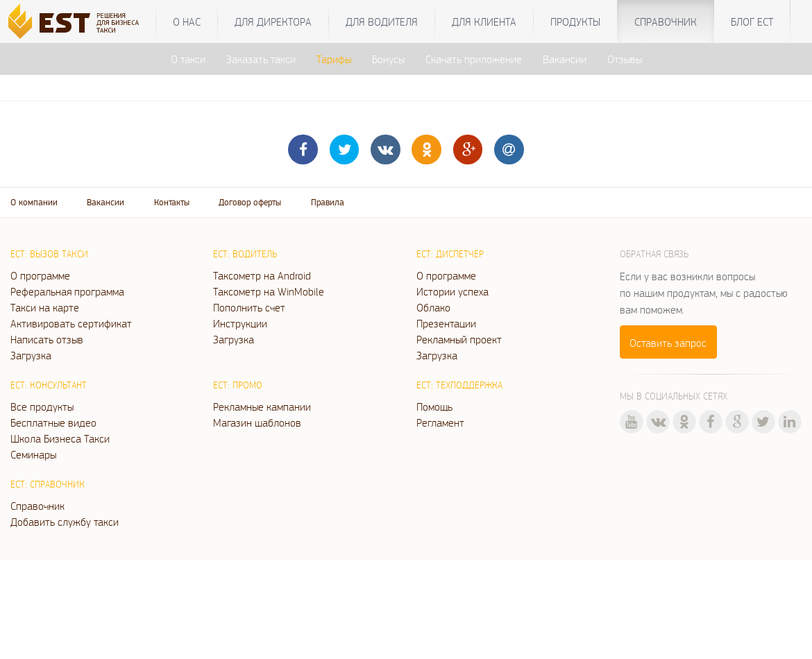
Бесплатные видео (53, 422)
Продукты (575, 22)
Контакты (172, 202)
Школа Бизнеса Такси (60, 438)
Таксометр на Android (262, 275)
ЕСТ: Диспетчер (450, 254)
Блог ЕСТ (752, 22)
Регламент (440, 422)
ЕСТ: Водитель (245, 254)
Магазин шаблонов (257, 422)
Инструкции (240, 323)
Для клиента (484, 22)
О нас (187, 22)
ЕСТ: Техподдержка (459, 385)
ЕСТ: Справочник (48, 484)
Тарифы (334, 59)
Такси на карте (45, 307)
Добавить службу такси (65, 522)
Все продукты (42, 406)
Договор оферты (250, 202)
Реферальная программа (67, 291)
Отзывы (625, 59)
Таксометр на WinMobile (269, 291)
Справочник (666, 22)
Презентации (446, 323)
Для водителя (382, 22)
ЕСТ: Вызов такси (49, 254)
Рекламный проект (459, 339)
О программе (40, 275)
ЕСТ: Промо (238, 385)
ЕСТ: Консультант (49, 385)
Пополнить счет (249, 307)
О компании (34, 202)
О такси (188, 59)
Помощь (434, 406)
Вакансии (565, 59)
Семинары (33, 454)
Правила (328, 202)
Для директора (273, 22)
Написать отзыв (47, 339)
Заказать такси (261, 59)
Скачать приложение (474, 59)
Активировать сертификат (71, 323)
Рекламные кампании (262, 406)
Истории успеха (452, 291)
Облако (433, 307)
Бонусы (388, 59)
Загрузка (31, 355)
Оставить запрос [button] (668, 343)
